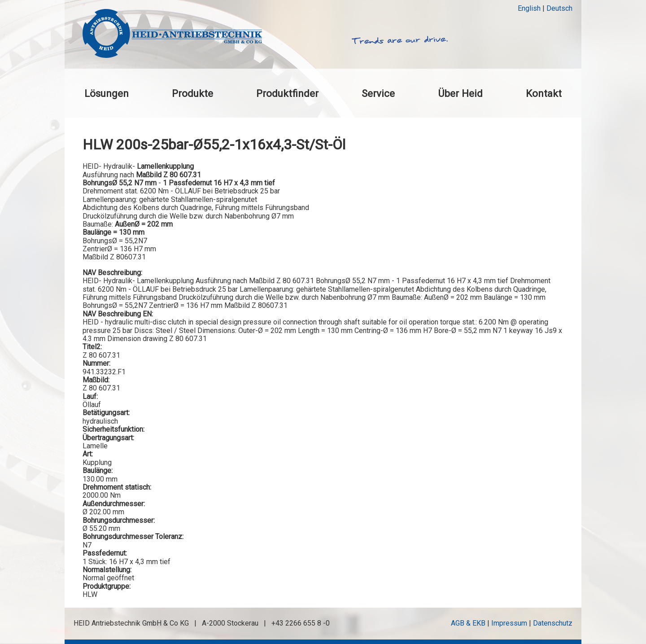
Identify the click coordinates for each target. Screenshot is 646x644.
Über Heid (460, 93)
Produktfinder (287, 93)
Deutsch (559, 8)
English (529, 8)
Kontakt (544, 93)
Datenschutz (553, 623)
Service (378, 93)
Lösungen (107, 93)
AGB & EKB (468, 623)
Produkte (192, 93)
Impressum (509, 623)
